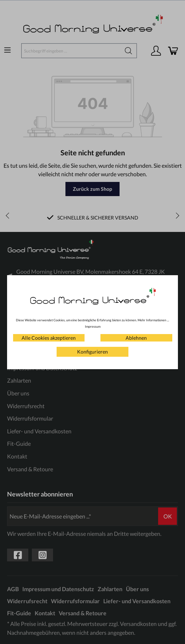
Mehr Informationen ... (153, 320)
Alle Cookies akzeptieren (49, 338)
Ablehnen (136, 338)
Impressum (93, 326)
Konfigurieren (92, 352)
